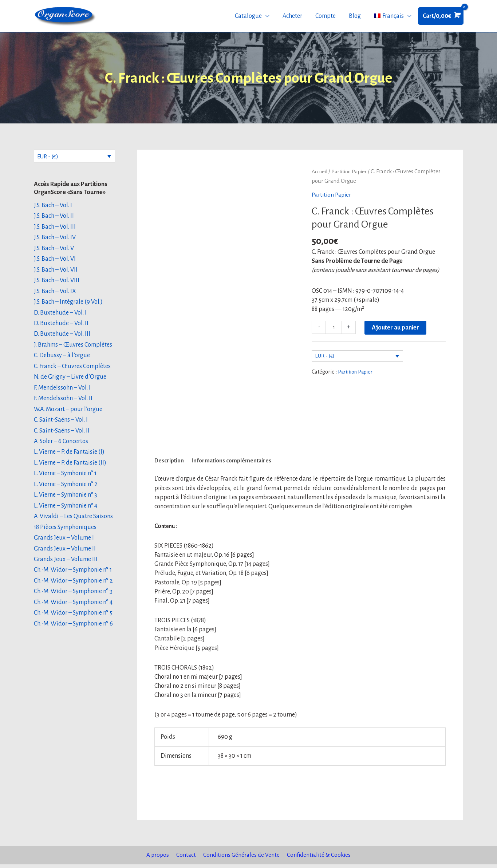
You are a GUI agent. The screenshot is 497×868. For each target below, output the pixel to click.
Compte (326, 17)
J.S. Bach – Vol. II (54, 219)
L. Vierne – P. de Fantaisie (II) (70, 468)
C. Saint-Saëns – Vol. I (61, 425)
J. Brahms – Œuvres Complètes (73, 349)
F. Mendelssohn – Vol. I (62, 392)
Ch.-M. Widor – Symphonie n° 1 (73, 576)
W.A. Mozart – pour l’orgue (68, 414)
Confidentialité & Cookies (321, 859)
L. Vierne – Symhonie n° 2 (66, 490)
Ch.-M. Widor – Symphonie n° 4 (73, 608)
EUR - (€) (49, 159)
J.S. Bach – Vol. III (55, 230)
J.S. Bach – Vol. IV (55, 241)
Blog (355, 17)
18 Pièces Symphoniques (65, 533)
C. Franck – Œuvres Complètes (72, 371)
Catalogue (248, 17)
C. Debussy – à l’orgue (62, 360)
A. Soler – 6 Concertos (61, 446)
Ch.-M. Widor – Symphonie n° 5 (73, 619)
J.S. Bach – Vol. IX (55, 295)
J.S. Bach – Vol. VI (55, 263)
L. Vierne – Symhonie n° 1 (65, 479)
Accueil (320, 174)
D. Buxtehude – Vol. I (60, 317)
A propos (154, 859)
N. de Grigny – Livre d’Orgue (70, 382)
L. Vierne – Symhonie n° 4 (66, 511)
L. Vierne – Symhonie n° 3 (66, 500)
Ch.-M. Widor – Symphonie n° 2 (73, 587)
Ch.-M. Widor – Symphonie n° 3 (73, 598)
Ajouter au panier (396, 330)
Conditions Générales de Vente (241, 859)
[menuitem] (393, 17)
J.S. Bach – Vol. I (53, 209)
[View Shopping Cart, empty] (441, 17)
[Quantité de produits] (334, 330)
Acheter (292, 17)
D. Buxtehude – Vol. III (62, 338)
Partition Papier (352, 174)
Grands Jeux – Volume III (66, 565)
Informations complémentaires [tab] (235, 464)
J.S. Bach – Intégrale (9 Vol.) (68, 306)
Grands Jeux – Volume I (64, 544)
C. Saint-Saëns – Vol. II (62, 435)
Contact (184, 859)
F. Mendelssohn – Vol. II (63, 403)
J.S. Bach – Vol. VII (56, 273)
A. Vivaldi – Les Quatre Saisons (73, 522)
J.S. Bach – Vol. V (54, 252)
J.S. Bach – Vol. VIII (57, 284)
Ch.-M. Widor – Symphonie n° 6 (73, 630)
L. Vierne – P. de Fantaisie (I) (69, 457)
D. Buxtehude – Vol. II (61, 327)
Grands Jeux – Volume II (65, 555)
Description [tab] (170, 464)
